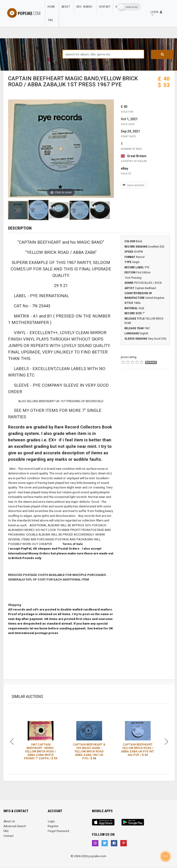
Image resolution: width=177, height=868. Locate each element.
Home (52, 7)
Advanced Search (15, 826)
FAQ (52, 20)
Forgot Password (58, 831)
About (67, 7)
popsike (24, 13)
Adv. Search (86, 7)
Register (53, 826)
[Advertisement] (145, 401)
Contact (105, 7)
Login (51, 821)
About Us (9, 821)
